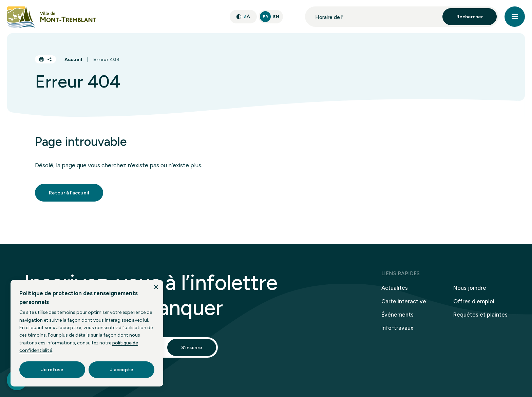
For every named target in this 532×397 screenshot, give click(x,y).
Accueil (73, 59)
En (276, 16)
